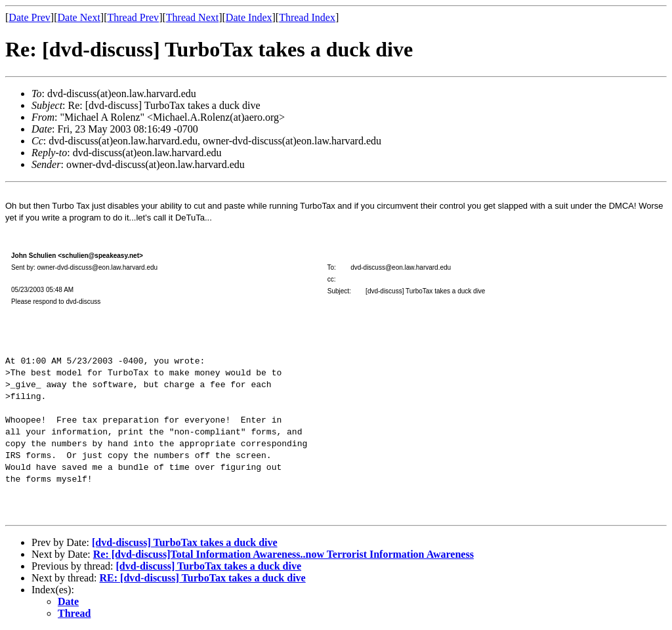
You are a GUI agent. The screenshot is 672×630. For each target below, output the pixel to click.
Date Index (249, 17)
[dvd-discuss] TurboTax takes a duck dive (185, 542)
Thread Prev (133, 17)
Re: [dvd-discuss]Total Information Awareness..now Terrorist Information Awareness (283, 554)
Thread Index (307, 17)
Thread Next (192, 17)
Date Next (79, 17)
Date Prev (30, 17)
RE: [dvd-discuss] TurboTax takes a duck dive (203, 578)
